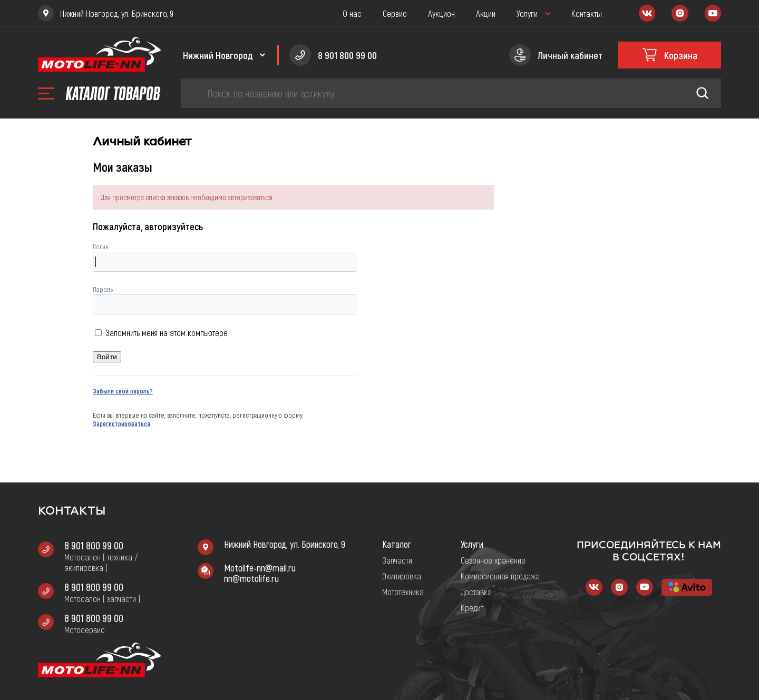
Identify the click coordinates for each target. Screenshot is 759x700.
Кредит (472, 607)
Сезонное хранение (493, 560)
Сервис (395, 13)
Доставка (476, 591)
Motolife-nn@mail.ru (260, 568)
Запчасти (397, 560)
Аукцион (441, 13)
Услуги (527, 13)
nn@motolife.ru (251, 578)
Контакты (587, 13)
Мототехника (403, 591)
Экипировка (402, 576)
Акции (486, 13)
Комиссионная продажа (500, 576)
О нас (352, 13)
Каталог (397, 544)
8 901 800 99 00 (94, 545)
